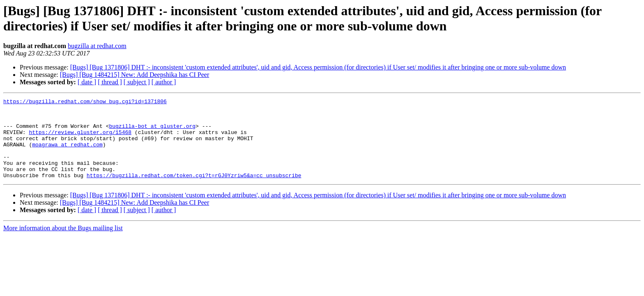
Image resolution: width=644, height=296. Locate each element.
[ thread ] (110, 82)
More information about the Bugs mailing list (63, 244)
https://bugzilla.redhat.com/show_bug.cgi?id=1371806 (85, 102)
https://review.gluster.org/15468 (80, 139)
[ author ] (164, 82)
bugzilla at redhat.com (97, 46)
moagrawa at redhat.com (67, 154)
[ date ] (87, 82)
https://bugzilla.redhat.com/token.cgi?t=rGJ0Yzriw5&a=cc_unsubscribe (194, 191)
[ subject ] (137, 82)
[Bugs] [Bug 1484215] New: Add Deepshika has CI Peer (135, 75)
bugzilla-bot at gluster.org (152, 132)
